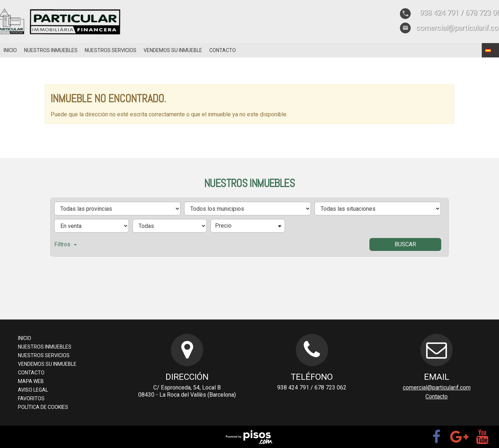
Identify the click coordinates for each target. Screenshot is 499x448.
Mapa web (31, 381)
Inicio (10, 50)
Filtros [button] (66, 244)
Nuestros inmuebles (51, 50)
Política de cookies (43, 407)
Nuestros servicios (111, 50)
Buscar (405, 244)
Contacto (223, 50)
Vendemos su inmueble (173, 50)
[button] (490, 50)
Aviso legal (33, 390)
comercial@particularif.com (437, 388)
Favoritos (31, 398)
